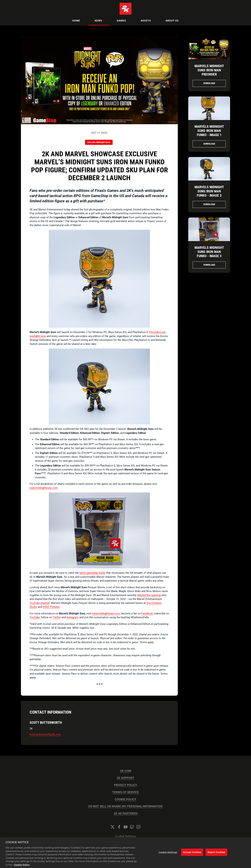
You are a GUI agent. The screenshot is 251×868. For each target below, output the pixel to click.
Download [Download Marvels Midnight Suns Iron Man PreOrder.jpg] (209, 83)
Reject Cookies (216, 856)
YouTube (35, 617)
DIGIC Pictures (51, 607)
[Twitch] (132, 827)
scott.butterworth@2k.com (45, 734)
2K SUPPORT (125, 778)
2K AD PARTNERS (126, 813)
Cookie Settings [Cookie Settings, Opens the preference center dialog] (168, 856)
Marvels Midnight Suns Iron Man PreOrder (209, 70)
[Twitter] (113, 827)
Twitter (57, 617)
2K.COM (125, 771)
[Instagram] (138, 827)
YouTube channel (40, 603)
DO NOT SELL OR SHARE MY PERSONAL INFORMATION (125, 806)
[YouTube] (125, 827)
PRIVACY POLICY (126, 785)
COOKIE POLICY (125, 799)
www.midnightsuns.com (44, 488)
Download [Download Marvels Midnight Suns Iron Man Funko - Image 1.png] (209, 144)
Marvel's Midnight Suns (99, 142)
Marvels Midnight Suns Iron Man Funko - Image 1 (209, 131)
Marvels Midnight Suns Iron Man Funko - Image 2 (209, 191)
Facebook (147, 613)
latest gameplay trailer (92, 573)
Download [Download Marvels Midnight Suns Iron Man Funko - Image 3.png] (209, 265)
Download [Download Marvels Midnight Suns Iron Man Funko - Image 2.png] (209, 204)
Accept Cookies (192, 856)
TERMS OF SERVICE (125, 792)
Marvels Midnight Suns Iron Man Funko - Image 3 (209, 252)
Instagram (72, 617)
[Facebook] (119, 827)
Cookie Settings (125, 836)
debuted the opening (149, 595)
